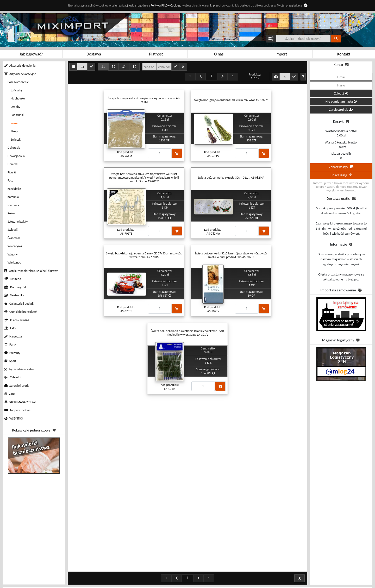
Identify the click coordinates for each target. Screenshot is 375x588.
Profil (187, 580)
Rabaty (135, 573)
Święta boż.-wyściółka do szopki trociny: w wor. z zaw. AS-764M (144, 100)
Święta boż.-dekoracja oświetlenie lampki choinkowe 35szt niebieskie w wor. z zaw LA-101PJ (188, 333)
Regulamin (83, 580)
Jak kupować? (83, 573)
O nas (240, 580)
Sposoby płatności (135, 580)
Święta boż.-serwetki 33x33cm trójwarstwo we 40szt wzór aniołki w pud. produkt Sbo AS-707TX (231, 255)
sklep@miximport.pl (295, 585)
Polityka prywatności (83, 586)
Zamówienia (187, 573)
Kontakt (240, 573)
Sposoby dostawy (135, 586)
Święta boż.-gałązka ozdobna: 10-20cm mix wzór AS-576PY (231, 100)
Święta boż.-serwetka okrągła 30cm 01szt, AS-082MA (231, 178)
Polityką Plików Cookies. (166, 5)
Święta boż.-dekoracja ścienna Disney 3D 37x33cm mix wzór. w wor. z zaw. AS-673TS (144, 255)
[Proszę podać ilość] (160, 153)
